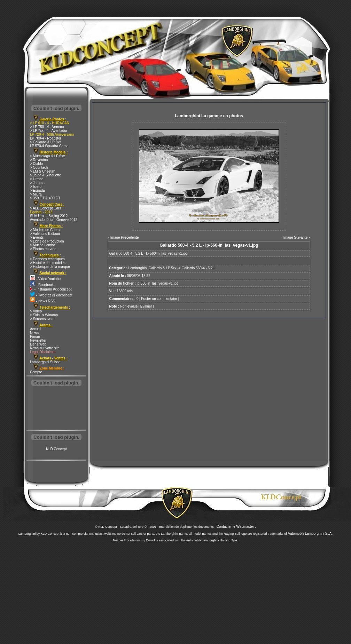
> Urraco (37, 179)
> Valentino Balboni (45, 234)
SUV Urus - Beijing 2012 (49, 216)
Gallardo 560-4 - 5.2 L (199, 268)
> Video (36, 311)
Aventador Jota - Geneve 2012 (54, 220)
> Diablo (36, 164)
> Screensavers (42, 319)
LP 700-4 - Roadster (46, 138)
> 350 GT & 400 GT (45, 198)
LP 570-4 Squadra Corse (49, 146)
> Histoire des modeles (48, 263)
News (34, 333)
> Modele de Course (46, 230)
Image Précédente (125, 237)
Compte (36, 372)
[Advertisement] (56, 408)
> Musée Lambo (42, 245)
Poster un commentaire (159, 299)
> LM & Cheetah (43, 171)
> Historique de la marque (50, 267)
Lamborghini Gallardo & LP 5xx (153, 268)
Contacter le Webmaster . (236, 527)
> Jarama (37, 183)
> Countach (39, 168)
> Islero (36, 187)
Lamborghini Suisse (45, 362)
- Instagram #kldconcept (51, 289)
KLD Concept (56, 449)
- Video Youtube (45, 279)
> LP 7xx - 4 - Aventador (49, 131)
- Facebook (42, 285)
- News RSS (42, 301)
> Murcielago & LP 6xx (47, 156)
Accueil (36, 329)
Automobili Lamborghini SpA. (310, 534)
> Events (37, 237)
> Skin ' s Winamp (44, 315)
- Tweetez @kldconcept (51, 295)
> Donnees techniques (47, 259)
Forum (35, 337)
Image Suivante (296, 237)
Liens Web (38, 344)
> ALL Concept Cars (45, 208)
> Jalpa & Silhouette (45, 175)
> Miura (36, 194)
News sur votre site (45, 348)
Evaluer (146, 306)
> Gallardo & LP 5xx (45, 142)
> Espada (37, 190)
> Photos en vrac (43, 249)
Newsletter (38, 340)
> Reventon (39, 160)
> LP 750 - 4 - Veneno (47, 127)
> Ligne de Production (47, 241)
